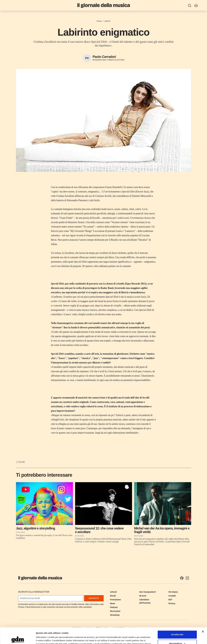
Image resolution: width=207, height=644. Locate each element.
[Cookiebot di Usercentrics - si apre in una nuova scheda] (18, 639)
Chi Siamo (173, 592)
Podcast (114, 607)
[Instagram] (187, 578)
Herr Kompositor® (148, 592)
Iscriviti (94, 598)
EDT (170, 600)
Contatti (172, 596)
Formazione (116, 600)
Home (99, 21)
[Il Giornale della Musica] (104, 5)
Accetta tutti (177, 618)
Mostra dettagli (43, 639)
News (113, 603)
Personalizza (177, 627)
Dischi (113, 596)
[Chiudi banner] (203, 615)
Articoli (107, 21)
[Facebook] (182, 578)
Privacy (172, 603)
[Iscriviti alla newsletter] (196, 5)
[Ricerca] (189, 5)
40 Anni (143, 596)
